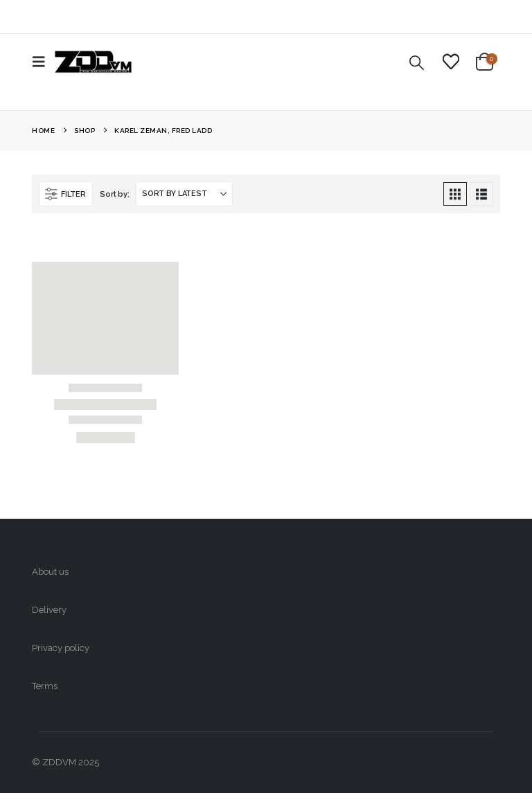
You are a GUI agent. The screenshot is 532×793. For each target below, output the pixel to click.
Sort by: (114, 194)
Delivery (49, 610)
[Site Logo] (93, 62)
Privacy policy (61, 648)
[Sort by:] (184, 194)
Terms (45, 686)
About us (50, 572)
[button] (43, 62)
